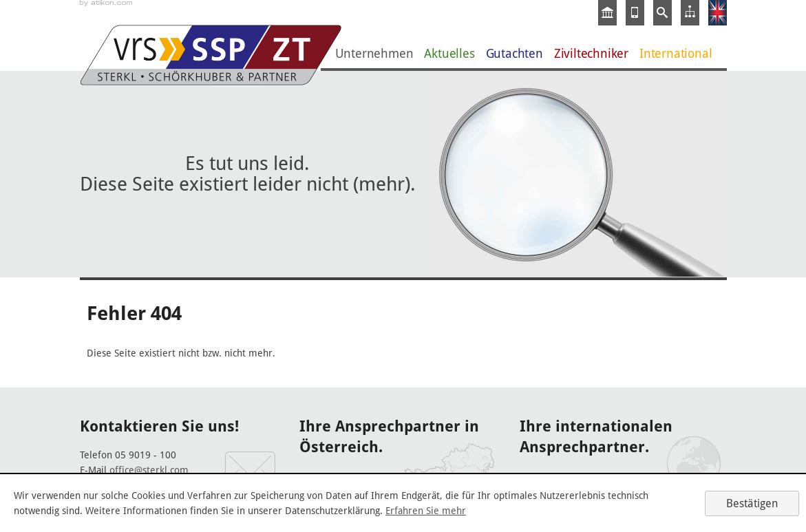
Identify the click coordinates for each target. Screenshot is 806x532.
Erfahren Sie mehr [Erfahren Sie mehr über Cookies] (426, 511)
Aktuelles (449, 53)
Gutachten (515, 53)
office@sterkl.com (149, 470)
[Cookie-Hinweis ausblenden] (752, 503)
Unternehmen (374, 53)
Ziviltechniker (591, 53)
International (676, 53)
